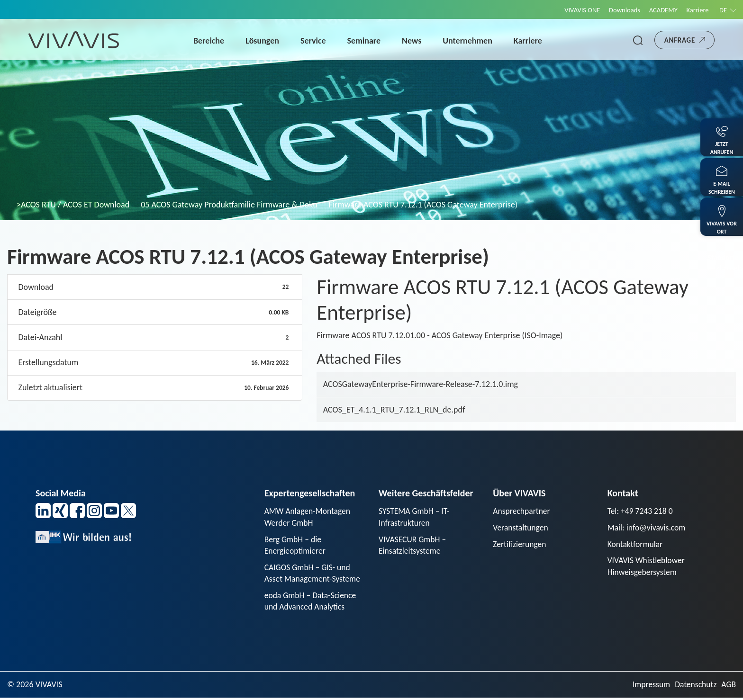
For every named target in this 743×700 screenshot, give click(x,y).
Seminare (366, 41)
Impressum (649, 687)
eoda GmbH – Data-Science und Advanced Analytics (312, 603)
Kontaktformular (636, 545)
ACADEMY (660, 10)
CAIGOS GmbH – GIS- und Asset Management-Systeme (313, 574)
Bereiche (211, 41)
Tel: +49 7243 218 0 (641, 511)
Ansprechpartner (522, 511)
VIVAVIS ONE (576, 10)
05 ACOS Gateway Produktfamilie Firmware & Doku (229, 205)
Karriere (696, 10)
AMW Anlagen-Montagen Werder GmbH (308, 517)
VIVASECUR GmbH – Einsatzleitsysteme (413, 546)
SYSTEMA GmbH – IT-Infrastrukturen (415, 517)
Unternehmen (470, 41)
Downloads (620, 10)
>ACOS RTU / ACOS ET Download (73, 205)
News (413, 41)
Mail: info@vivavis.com (648, 528)
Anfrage (680, 40)
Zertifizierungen (520, 545)
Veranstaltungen (521, 528)
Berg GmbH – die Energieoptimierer (296, 546)
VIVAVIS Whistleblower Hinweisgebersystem (647, 567)
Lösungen (264, 41)
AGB (729, 687)
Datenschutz (695, 687)
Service (315, 41)
